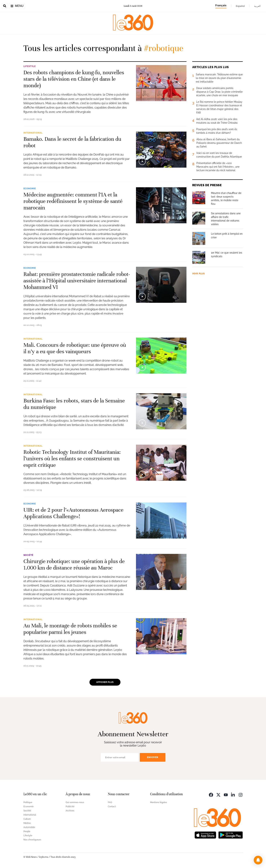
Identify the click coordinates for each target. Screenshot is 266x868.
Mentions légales (159, 802)
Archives (70, 811)
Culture (27, 819)
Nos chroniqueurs (32, 840)
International (33, 133)
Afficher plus (105, 682)
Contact (112, 807)
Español (240, 6)
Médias (27, 823)
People (27, 831)
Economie (30, 189)
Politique (28, 802)
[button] (258, 860)
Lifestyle (30, 66)
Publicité (70, 807)
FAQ (110, 802)
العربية (257, 6)
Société (28, 555)
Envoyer (153, 757)
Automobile (29, 827)
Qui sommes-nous (75, 802)
